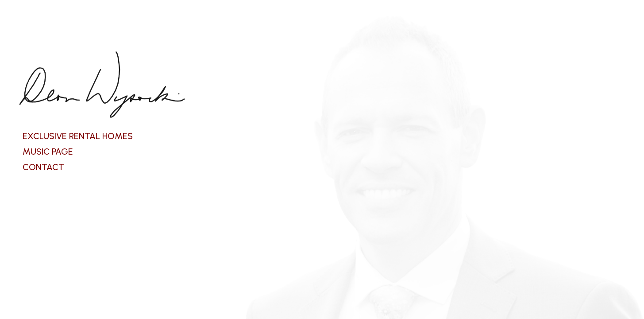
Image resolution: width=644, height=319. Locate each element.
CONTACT (43, 167)
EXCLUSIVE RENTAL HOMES (78, 136)
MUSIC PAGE (48, 152)
